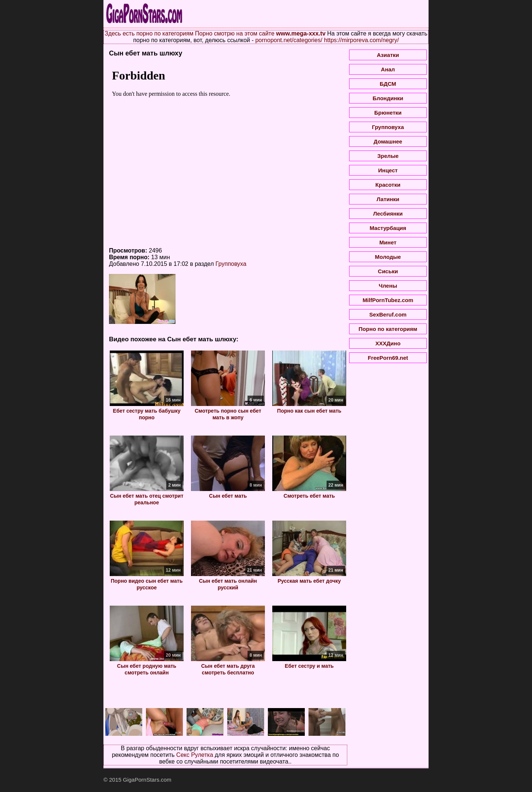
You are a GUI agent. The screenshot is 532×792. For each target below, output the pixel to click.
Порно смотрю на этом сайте (235, 33)
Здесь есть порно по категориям (149, 33)
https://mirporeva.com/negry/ (362, 40)
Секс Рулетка (195, 755)
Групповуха (231, 264)
